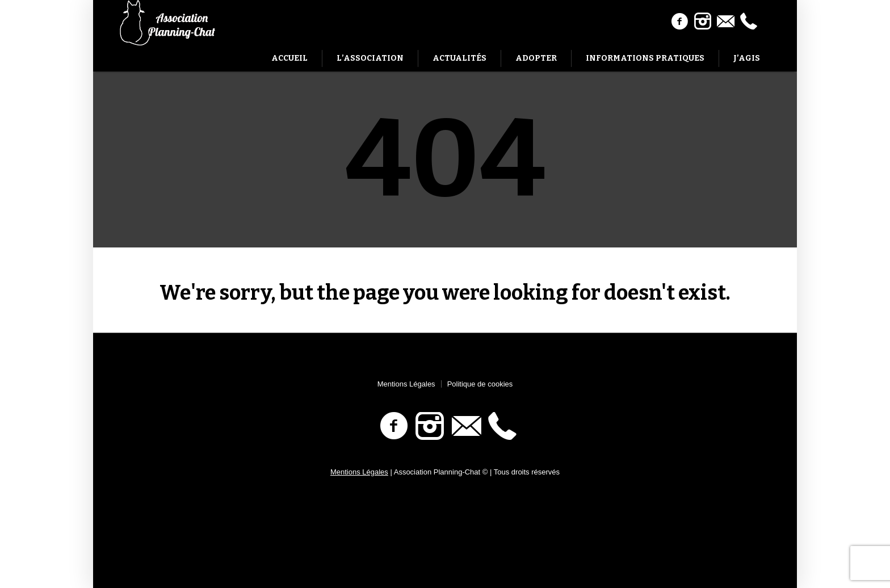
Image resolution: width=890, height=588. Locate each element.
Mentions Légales (406, 384)
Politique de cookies (480, 384)
